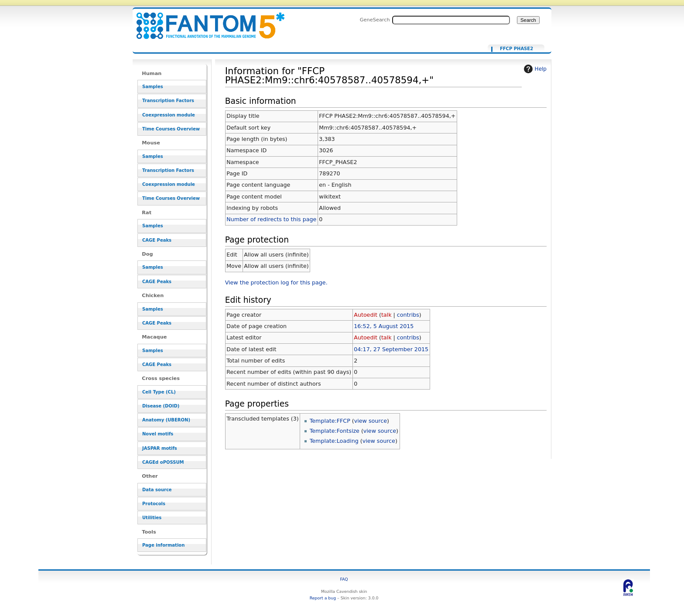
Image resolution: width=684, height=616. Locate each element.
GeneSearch (375, 20)
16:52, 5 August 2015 (384, 326)
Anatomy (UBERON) (166, 420)
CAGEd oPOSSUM (163, 462)
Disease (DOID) (161, 406)
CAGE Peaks (157, 240)
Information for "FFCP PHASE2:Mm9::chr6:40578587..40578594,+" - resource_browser (205, 21)
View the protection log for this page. (276, 282)
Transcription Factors (168, 101)
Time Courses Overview (171, 129)
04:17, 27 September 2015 (391, 349)
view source (371, 421)
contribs (408, 315)
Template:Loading (334, 441)
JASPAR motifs (160, 448)
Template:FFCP (330, 421)
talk (386, 315)
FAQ (344, 579)
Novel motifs (158, 434)
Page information (163, 545)
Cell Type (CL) (159, 392)
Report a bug (323, 598)
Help (534, 69)
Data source (157, 490)
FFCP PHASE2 (516, 49)
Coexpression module (169, 115)
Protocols (154, 504)
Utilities (152, 518)
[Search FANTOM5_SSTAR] (451, 20)
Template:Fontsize (335, 431)
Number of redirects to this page (271, 219)
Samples (153, 87)
